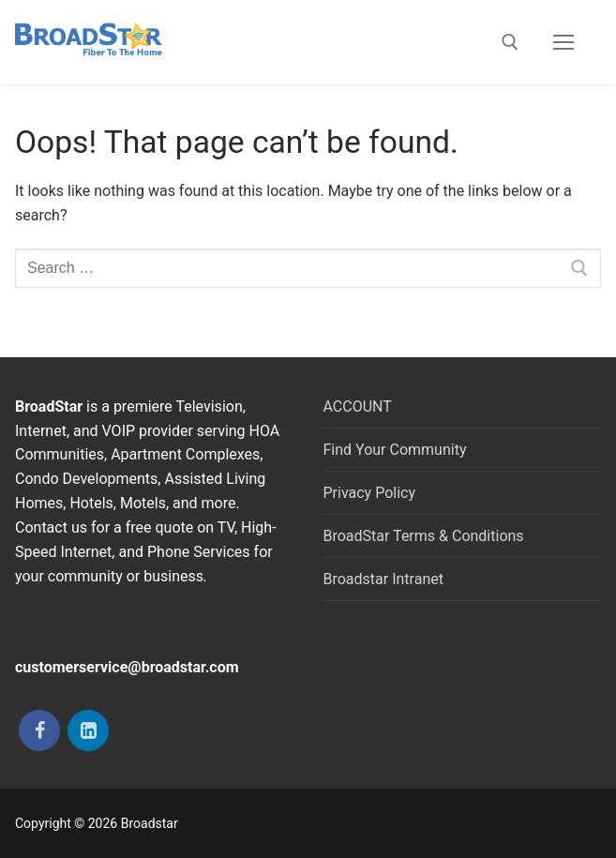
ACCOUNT (358, 406)
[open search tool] (510, 42)
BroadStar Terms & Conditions (424, 536)
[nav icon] (563, 42)
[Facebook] (39, 730)
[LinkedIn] (88, 730)
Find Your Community (395, 450)
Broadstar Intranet (383, 579)
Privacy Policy (370, 493)
